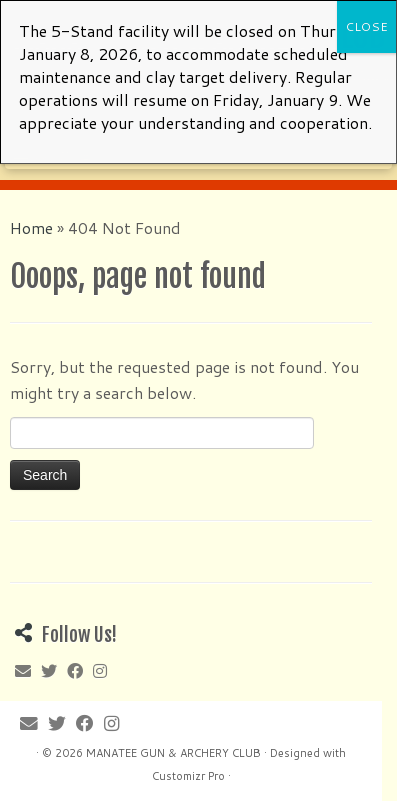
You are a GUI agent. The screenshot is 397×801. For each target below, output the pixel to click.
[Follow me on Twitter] (46, 151)
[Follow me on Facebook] (68, 151)
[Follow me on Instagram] (89, 151)
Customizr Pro (188, 776)
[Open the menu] (364, 144)
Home (31, 227)
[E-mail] (24, 151)
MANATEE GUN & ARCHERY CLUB (173, 753)
